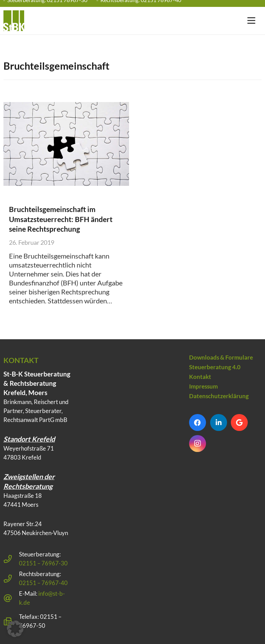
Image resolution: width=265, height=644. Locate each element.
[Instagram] (198, 444)
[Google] (239, 422)
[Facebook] (198, 422)
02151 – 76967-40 (43, 583)
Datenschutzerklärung (219, 396)
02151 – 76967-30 (43, 563)
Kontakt (200, 377)
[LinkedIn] (219, 422)
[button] (15, 629)
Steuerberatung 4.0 (215, 367)
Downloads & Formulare (221, 357)
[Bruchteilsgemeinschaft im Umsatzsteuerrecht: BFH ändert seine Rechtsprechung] (66, 144)
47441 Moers (21, 505)
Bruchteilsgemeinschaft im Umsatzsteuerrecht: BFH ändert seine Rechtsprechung (60, 219)
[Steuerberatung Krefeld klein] (14, 21)
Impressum (203, 386)
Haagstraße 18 (23, 496)
